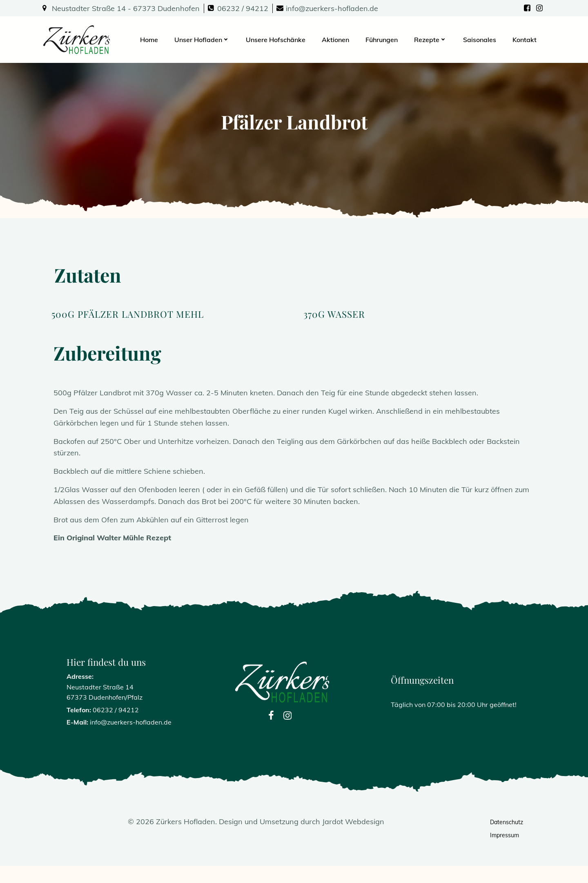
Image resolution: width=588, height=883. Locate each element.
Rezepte (431, 39)
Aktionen (336, 39)
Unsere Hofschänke (276, 39)
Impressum (505, 852)
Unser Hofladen (203, 39)
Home (150, 39)
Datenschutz (507, 839)
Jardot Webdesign (354, 838)
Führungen (382, 39)
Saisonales (480, 39)
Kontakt (525, 39)
